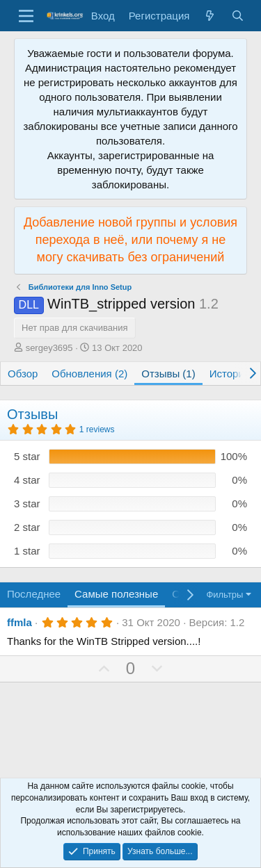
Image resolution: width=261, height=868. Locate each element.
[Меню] (26, 16)
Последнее (34, 594)
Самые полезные (116, 594)
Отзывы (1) (168, 374)
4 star (27, 480)
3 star (27, 503)
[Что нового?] (210, 16)
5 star (27, 456)
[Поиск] (238, 16)
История (230, 374)
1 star (27, 551)
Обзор (23, 374)
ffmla (19, 622)
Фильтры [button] (224, 595)
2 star (27, 527)
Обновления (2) (89, 374)
